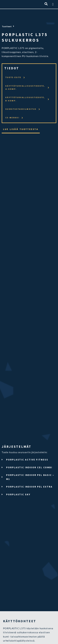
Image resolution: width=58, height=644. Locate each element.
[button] (53, 4)
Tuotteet (7, 27)
